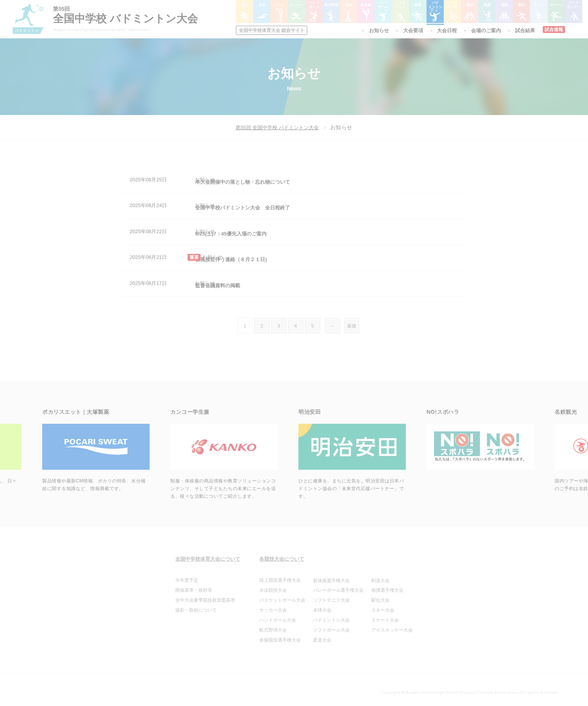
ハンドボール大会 (278, 615)
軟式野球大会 (273, 625)
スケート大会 (385, 615)
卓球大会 (322, 606)
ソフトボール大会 (331, 625)
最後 (352, 321)
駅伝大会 (380, 596)
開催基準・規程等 (194, 586)
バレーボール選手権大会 (338, 586)
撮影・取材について (196, 606)
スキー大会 (383, 606)
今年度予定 (187, 576)
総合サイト (273, 30)
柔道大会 (322, 635)
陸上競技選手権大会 (280, 576)
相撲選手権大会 (387, 586)
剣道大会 (380, 576)
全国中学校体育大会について (208, 554)
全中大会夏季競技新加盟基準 (205, 596)
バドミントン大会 (331, 615)
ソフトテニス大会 (331, 596)
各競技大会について (282, 554)
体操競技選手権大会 (280, 635)
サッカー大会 (273, 606)
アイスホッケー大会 (392, 625)
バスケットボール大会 (282, 596)
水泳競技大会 (273, 586)
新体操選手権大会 (331, 576)
